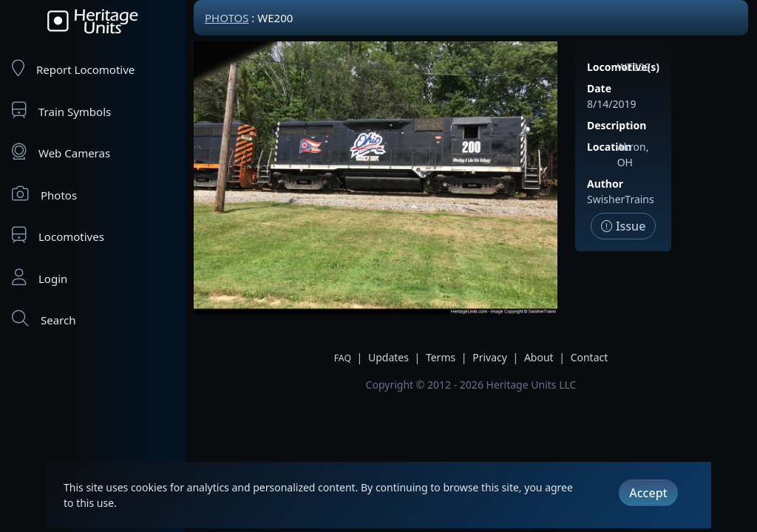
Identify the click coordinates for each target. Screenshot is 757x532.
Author (605, 184)
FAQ (343, 358)
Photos (44, 194)
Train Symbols (61, 110)
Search (44, 319)
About (539, 357)
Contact (590, 357)
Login (40, 277)
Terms (441, 357)
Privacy (490, 357)
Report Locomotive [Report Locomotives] (73, 68)
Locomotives (58, 235)
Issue (624, 226)
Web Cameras (61, 152)
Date (599, 88)
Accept (648, 493)
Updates (388, 357)
